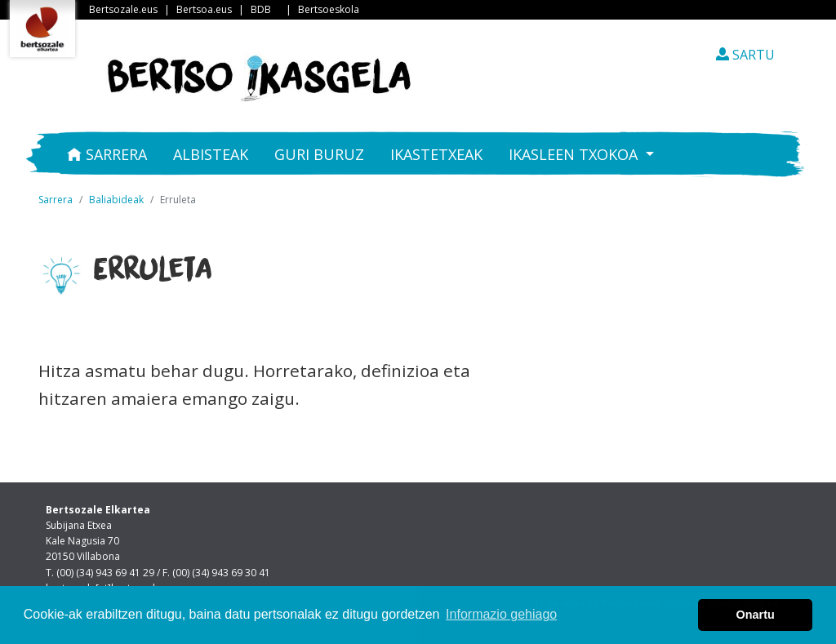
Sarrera (107, 154)
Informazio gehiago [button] (501, 614)
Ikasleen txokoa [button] (575, 154)
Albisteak (211, 154)
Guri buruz (319, 154)
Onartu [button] (756, 615)
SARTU (745, 55)
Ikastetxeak (436, 154)
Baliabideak (116, 200)
